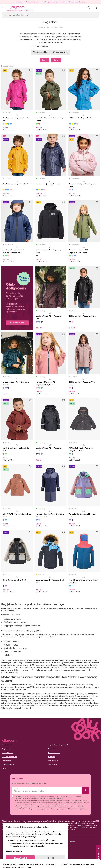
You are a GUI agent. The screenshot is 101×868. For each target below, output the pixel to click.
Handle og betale (54, 753)
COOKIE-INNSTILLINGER (51, 859)
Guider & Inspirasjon (9, 757)
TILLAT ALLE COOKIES (20, 859)
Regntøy (50, 27)
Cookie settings (8, 761)
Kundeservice (7, 745)
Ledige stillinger (8, 765)
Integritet (52, 757)
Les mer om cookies (14, 851)
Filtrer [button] (45, 60)
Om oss (5, 769)
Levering (51, 749)
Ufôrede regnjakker (60, 52)
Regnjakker (59, 27)
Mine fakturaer (7, 753)
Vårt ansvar (52, 765)
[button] (4, 7)
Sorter (56, 60)
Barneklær (42, 27)
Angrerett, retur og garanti (58, 745)
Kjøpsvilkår (6, 749)
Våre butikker (53, 761)
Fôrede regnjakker (40, 52)
